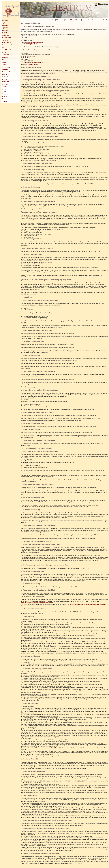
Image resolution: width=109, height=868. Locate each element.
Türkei (4, 92)
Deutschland (6, 38)
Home (54, 20)
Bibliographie (78, 20)
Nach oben (106, 866)
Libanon (5, 62)
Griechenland (7, 43)
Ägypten (5, 20)
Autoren (89, 20)
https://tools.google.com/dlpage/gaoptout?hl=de (37, 603)
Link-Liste (71, 20)
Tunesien (5, 94)
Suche (66, 20)
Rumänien (5, 82)
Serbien (5, 79)
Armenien (5, 30)
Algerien (5, 28)
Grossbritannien (8, 45)
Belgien (5, 33)
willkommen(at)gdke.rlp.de (34, 42)
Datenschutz (106, 20)
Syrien (4, 89)
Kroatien (5, 57)
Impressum (99, 20)
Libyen (4, 65)
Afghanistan (6, 23)
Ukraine (5, 96)
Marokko (5, 69)
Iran (3, 60)
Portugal (5, 77)
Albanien (5, 25)
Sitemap (94, 20)
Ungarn (4, 99)
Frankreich (6, 40)
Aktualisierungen (60, 20)
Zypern (4, 101)
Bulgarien (5, 35)
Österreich (6, 74)
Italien (4, 52)
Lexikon (84, 20)
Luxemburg (6, 67)
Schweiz (5, 84)
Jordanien (5, 55)
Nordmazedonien (8, 72)
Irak (3, 47)
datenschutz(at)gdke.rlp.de (34, 63)
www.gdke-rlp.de (32, 44)
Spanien (5, 87)
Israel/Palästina (7, 50)
